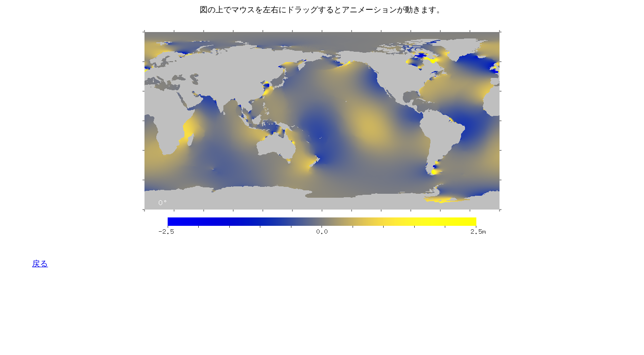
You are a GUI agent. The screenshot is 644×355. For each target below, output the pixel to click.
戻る (40, 264)
